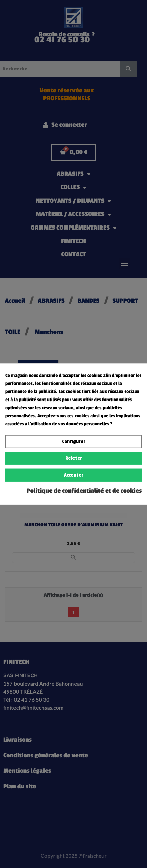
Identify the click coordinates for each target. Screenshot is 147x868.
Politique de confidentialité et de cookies (84, 491)
